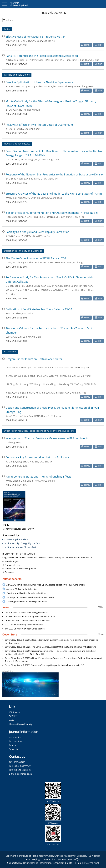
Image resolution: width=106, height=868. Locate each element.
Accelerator (10, 351)
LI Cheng (78, 262)
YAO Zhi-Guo (20, 337)
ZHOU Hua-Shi (31, 462)
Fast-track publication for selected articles (26, 593)
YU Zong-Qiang (14, 462)
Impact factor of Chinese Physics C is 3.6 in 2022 (27, 621)
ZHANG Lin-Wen (14, 376)
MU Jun (36, 110)
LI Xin (9, 262)
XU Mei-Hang (87, 290)
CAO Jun (25, 86)
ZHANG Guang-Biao (51, 198)
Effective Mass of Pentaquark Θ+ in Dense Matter (35, 37)
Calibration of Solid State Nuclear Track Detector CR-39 (39, 309)
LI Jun (43, 179)
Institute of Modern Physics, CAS (20, 547)
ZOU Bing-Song (31, 129)
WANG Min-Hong (55, 393)
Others (12, 745)
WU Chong (18, 262)
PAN (84, 393)
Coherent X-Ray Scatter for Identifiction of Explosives (38, 457)
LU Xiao (95, 60)
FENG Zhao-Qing (15, 217)
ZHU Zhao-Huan (14, 179)
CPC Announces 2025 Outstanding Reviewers (26, 612)
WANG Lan (59, 290)
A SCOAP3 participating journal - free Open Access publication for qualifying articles (46, 585)
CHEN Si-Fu (90, 384)
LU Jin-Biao (37, 86)
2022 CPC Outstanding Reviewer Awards (24, 625)
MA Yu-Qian (50, 86)
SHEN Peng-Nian (35, 60)
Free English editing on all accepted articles (27, 602)
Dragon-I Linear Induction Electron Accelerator (34, 359)
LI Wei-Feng (63, 384)
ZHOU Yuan (12, 110)
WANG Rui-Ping (14, 198)
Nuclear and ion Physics (17, 144)
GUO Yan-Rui (13, 41)
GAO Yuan (37, 41)
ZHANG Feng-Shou (34, 217)
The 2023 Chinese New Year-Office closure (25, 629)
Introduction (15, 737)
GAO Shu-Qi (46, 462)
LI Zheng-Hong (13, 442)
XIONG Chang (13, 236)
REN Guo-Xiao (13, 313)
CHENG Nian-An (64, 367)
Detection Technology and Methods (23, 251)
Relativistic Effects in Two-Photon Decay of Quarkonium (39, 125)
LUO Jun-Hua (13, 159)
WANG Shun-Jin (32, 198)
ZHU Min (10, 294)
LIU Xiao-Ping (49, 384)
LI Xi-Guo (25, 41)
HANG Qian (40, 416)
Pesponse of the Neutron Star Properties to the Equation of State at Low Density (55, 174)
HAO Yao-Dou (26, 416)
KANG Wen (12, 416)
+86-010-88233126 (22, 770)
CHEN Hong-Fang (63, 262)
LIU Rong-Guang (69, 286)
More (101, 607)
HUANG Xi (51, 217)
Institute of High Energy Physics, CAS (22, 543)
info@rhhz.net (91, 863)
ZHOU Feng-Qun (29, 159)
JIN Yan (55, 286)
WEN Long (35, 384)
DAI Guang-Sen (82, 367)
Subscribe (14, 749)
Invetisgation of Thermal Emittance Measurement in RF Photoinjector (48, 438)
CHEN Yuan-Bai (42, 286)
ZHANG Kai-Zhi (68, 376)
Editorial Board (16, 741)
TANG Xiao (46, 290)
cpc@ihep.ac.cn (24, 774)
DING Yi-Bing (52, 60)
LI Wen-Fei (78, 217)
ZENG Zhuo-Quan (15, 60)
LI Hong (24, 384)
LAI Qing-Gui (12, 384)
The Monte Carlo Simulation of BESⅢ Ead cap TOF (36, 258)
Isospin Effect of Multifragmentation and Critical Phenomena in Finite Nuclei (52, 213)
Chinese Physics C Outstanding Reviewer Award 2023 (30, 617)
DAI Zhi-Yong (84, 376)
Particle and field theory (17, 75)
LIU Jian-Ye (49, 41)
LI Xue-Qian (84, 60)
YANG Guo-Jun (13, 393)
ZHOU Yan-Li (28, 236)
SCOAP (13, 716)
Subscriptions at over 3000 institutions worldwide (30, 597)
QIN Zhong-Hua (31, 290)
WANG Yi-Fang (65, 86)
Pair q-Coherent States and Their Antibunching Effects (38, 477)
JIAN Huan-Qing (68, 60)
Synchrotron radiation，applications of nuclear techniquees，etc (39, 431)
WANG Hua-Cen (46, 367)
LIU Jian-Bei (12, 286)
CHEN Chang (26, 286)
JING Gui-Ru (28, 313)
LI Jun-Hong (33, 481)
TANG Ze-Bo (46, 262)
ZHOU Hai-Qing (14, 129)
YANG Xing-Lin (73, 393)
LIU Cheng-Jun (32, 376)
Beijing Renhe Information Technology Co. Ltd (48, 863)
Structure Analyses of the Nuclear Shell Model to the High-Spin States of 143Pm (54, 194)
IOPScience (14, 712)
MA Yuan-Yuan (14, 290)
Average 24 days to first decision (22, 589)
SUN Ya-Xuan (13, 86)
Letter (7, 29)
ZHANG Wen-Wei (50, 376)
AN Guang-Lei (48, 481)
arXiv (11, 720)
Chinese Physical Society (16, 539)
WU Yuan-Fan (43, 236)
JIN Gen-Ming (64, 217)
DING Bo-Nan (13, 367)
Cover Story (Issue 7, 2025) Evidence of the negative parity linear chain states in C (44, 665)
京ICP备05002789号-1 (69, 859)
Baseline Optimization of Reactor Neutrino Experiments (39, 82)
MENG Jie (53, 179)
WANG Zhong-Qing (16, 481)
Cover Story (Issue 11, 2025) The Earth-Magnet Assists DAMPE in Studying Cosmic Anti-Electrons (50, 647)
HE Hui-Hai (25, 110)
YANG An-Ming (37, 393)
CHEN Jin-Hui (54, 416)
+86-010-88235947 (22, 766)
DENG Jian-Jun (29, 367)
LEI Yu (9, 337)
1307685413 (20, 762)
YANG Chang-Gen (83, 86)
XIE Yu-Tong (77, 384)
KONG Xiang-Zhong (50, 159)
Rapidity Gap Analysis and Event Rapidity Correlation (38, 232)
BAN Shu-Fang (32, 179)
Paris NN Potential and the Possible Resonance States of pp (42, 56)
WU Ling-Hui (72, 290)
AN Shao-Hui (32, 262)
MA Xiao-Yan (85, 286)
